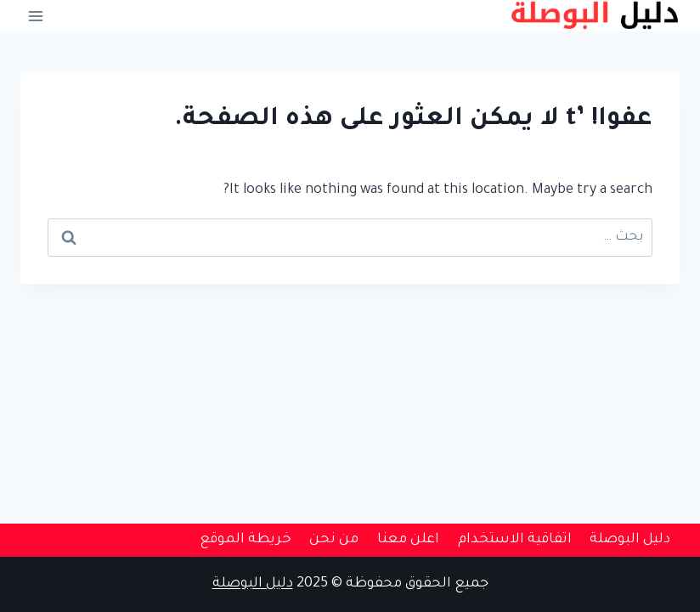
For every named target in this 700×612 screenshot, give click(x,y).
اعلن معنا (408, 540)
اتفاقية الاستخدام (515, 540)
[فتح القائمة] (36, 16)
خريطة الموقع (246, 540)
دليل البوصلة (630, 540)
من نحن (334, 540)
